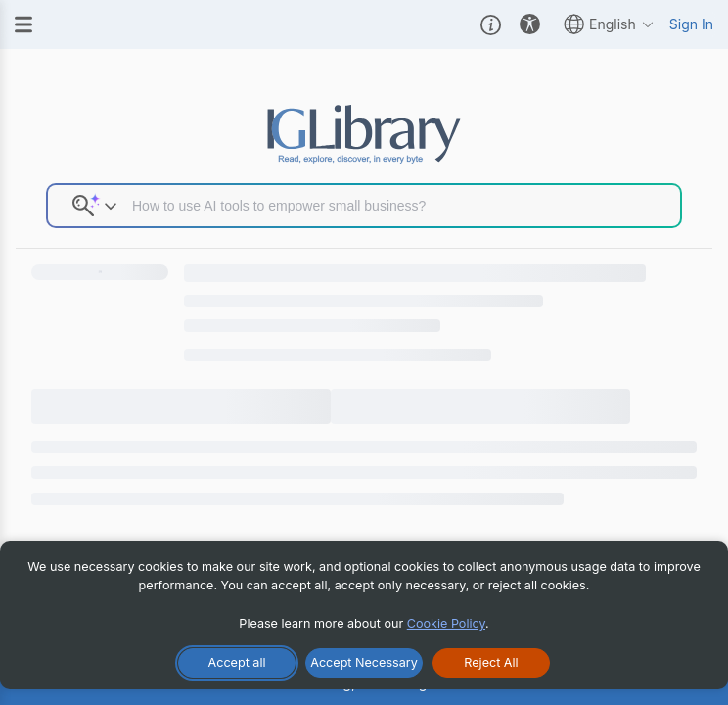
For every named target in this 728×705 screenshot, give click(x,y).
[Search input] (399, 206)
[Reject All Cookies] (491, 663)
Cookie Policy (446, 623)
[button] (491, 24)
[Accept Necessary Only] (364, 663)
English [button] (609, 24)
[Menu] (23, 24)
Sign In (691, 24)
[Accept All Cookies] (237, 663)
